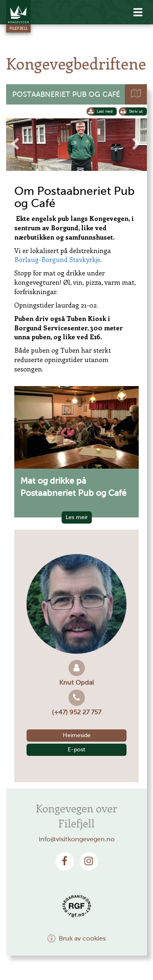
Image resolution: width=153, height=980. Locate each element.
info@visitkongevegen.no (77, 839)
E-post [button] (76, 750)
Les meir (77, 517)
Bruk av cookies (76, 938)
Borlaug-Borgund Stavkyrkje (57, 259)
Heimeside (77, 735)
